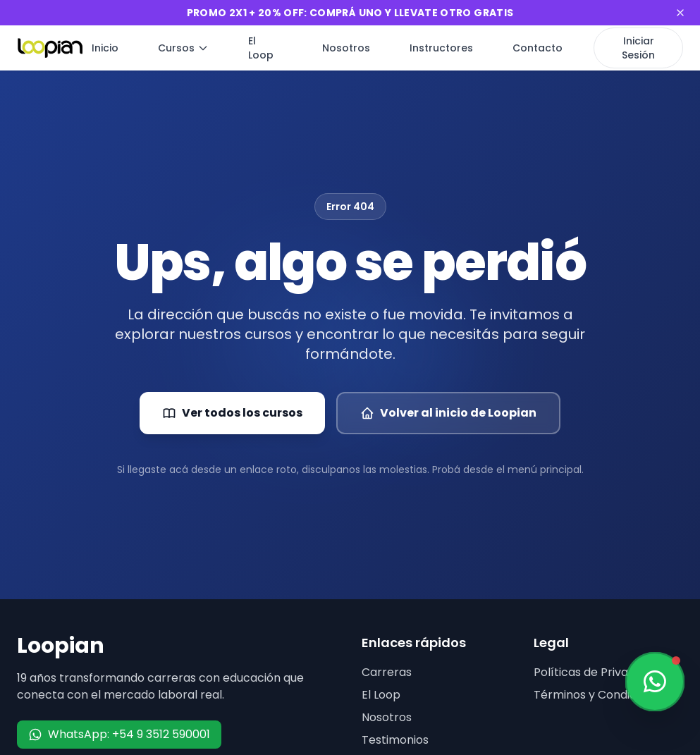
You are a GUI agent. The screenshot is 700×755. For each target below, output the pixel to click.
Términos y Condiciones (600, 695)
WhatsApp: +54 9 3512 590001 (119, 734)
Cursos (183, 48)
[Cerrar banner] (680, 13)
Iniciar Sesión (638, 48)
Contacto (538, 48)
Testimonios (395, 740)
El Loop (261, 48)
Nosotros (346, 48)
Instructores (441, 48)
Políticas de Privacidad (596, 672)
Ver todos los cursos (232, 413)
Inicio (105, 48)
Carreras (387, 672)
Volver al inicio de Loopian (448, 413)
